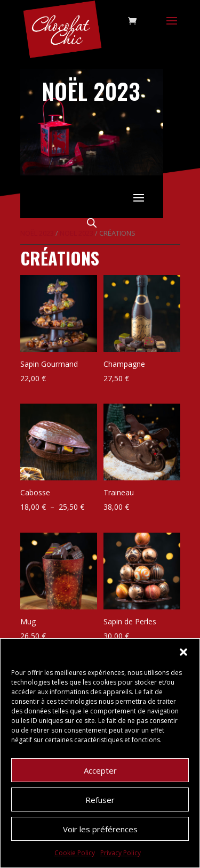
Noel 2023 (77, 233)
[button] (183, 652)
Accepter (100, 770)
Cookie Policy (75, 853)
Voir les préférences (100, 829)
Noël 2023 (37, 233)
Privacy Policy (121, 853)
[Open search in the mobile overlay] (92, 223)
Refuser (100, 800)
